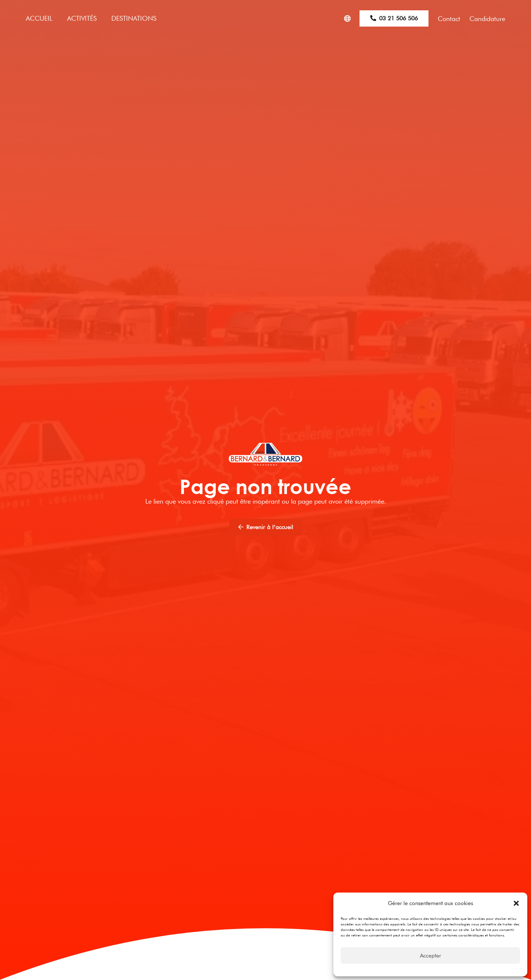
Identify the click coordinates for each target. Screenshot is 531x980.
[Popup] (347, 19)
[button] (516, 903)
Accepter (431, 956)
